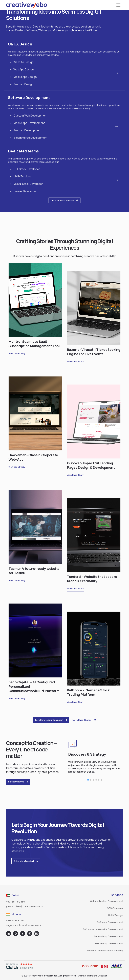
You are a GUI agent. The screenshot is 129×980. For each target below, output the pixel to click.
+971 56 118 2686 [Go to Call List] (15, 902)
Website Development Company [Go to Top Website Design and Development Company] (105, 950)
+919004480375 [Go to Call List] (15, 920)
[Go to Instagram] (16, 934)
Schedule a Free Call (26, 861)
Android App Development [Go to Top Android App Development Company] (108, 936)
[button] (88, 780)
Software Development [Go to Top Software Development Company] (110, 922)
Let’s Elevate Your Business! (51, 720)
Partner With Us (18, 782)
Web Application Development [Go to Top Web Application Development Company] (106, 901)
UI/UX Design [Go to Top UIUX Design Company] (116, 915)
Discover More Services (64, 200)
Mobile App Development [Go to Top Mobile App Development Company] (109, 943)
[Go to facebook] (23, 934)
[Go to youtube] (30, 934)
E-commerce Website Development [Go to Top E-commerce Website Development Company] (103, 929)
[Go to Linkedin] (9, 934)
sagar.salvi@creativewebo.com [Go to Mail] (24, 925)
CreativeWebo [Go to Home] (36, 976)
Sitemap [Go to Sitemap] (82, 976)
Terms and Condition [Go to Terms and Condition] (97, 976)
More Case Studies (84, 720)
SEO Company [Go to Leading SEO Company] (115, 908)
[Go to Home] (27, 5)
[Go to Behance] (37, 934)
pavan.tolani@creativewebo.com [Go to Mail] (25, 906)
